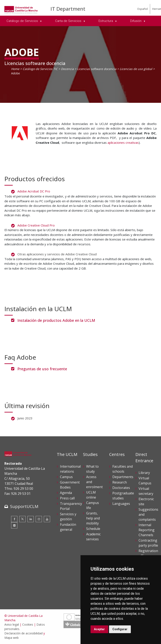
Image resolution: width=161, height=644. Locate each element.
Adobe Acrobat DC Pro (34, 191)
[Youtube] (47, 519)
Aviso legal (12, 624)
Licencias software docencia (97, 69)
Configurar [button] (120, 629)
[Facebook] (14, 519)
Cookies (28, 624)
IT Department (68, 9)
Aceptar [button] (99, 629)
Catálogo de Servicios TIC (40, 69)
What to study (92, 469)
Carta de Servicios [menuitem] (69, 21)
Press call (67, 498)
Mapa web (12, 638)
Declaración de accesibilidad (23, 633)
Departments (123, 477)
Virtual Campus (145, 481)
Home (15, 69)
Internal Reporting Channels (147, 530)
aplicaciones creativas (123, 143)
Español (143, 9)
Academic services (93, 537)
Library (144, 473)
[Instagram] (39, 519)
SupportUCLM (24, 506)
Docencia (67, 69)
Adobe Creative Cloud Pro (36, 225)
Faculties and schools (123, 469)
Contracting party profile (148, 543)
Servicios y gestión (68, 517)
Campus (66, 477)
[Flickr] (14, 525)
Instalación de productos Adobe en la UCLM (56, 320)
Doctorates (121, 488)
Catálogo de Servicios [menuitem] (23, 21)
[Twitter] (22, 519)
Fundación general (68, 527)
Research (120, 482)
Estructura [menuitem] (106, 21)
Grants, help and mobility (93, 518)
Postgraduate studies (123, 496)
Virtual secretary (146, 491)
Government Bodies (70, 485)
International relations (70, 469)
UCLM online (91, 495)
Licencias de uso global (136, 69)
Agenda (66, 493)
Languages (121, 504)
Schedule (93, 529)
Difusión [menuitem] (136, 21)
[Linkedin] (31, 519)
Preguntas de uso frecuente (42, 369)
